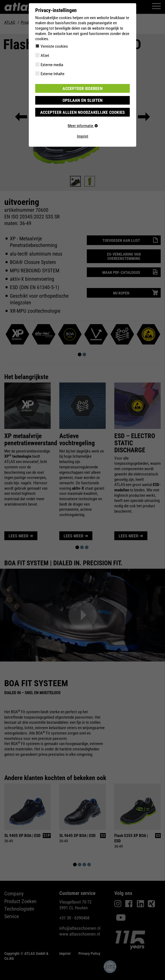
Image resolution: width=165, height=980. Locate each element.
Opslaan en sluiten (83, 100)
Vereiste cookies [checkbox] (54, 46)
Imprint (83, 136)
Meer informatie (82, 125)
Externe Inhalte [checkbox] (53, 74)
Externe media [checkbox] (52, 65)
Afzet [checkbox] (45, 56)
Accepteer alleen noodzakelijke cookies (82, 112)
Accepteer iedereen (82, 88)
